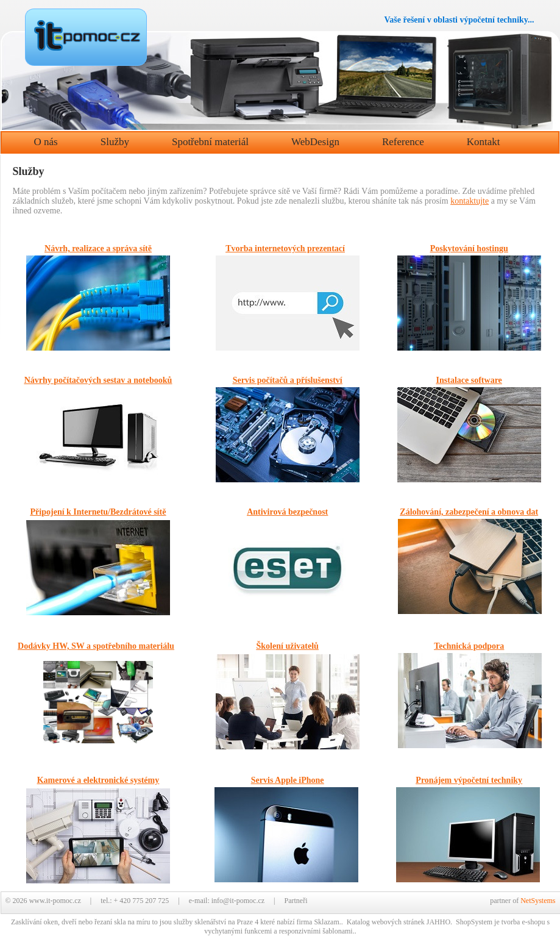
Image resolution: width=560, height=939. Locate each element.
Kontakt (484, 142)
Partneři (296, 901)
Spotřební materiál (210, 142)
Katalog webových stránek (386, 922)
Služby (115, 142)
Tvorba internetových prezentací (285, 248)
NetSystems (538, 901)
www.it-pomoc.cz (55, 901)
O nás (46, 142)
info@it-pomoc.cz (238, 901)
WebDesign (315, 142)
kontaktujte (470, 201)
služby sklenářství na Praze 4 (216, 922)
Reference (403, 142)
